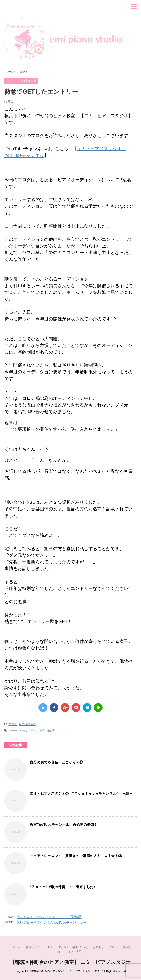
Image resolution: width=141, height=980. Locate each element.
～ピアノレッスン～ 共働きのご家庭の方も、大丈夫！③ (76, 856)
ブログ (13, 724)
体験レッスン (34, 947)
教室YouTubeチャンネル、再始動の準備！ (64, 825)
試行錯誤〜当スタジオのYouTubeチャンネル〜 (51, 922)
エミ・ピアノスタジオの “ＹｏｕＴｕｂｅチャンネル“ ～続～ (81, 793)
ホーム (16, 947)
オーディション (18, 731)
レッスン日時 (74, 952)
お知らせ (98, 947)
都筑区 (50, 731)
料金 (50, 947)
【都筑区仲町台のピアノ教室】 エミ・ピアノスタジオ (70, 962)
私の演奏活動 (27, 724)
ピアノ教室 (37, 731)
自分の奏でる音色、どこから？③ (56, 762)
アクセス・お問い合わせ (73, 947)
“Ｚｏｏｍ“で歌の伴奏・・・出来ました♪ (63, 887)
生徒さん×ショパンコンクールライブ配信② (49, 917)
